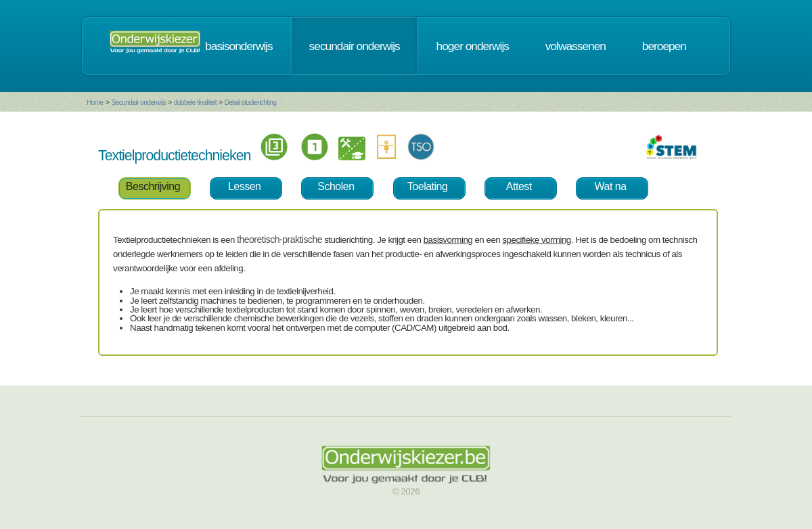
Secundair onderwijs (138, 102)
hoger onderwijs (473, 46)
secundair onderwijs (355, 46)
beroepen (664, 46)
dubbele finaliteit (195, 102)
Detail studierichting (251, 102)
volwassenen (576, 46)
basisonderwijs (239, 46)
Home (95, 102)
